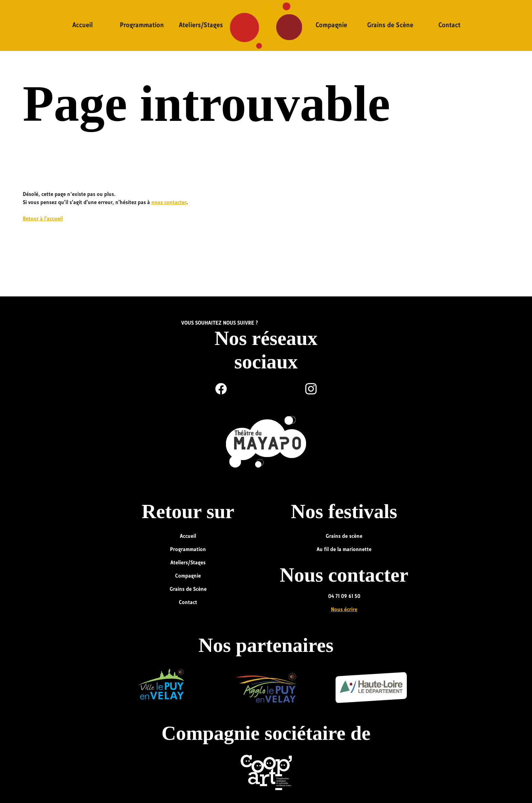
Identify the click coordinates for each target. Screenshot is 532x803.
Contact (449, 25)
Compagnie (331, 25)
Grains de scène (344, 536)
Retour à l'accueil (43, 219)
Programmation (142, 25)
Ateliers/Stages (201, 25)
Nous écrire (344, 610)
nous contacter (169, 203)
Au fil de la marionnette (344, 550)
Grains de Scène (390, 25)
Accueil (83, 25)
